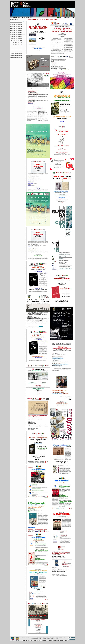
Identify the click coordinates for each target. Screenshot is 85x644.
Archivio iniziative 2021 (17, 28)
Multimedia (58, 6)
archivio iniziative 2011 (17, 47)
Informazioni (47, 6)
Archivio (36, 3)
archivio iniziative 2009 (17, 51)
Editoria (46, 3)
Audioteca (36, 4)
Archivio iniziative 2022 (17, 26)
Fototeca (46, 5)
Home (67, 6)
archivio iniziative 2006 (17, 57)
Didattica (36, 6)
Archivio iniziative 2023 (17, 24)
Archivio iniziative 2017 (17, 37)
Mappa (73, 17)
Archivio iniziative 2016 (17, 39)
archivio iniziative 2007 (17, 55)
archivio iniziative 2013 (17, 43)
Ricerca (67, 4)
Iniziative (57, 3)
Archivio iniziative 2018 (17, 35)
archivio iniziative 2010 (17, 49)
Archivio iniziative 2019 (17, 33)
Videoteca (68, 5)
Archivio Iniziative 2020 (17, 30)
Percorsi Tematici (70, 3)
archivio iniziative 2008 (17, 53)
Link (56, 5)
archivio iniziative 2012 (17, 45)
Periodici (46, 4)
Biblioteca (36, 5)
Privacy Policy (25, 640)
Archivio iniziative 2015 (17, 41)
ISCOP (56, 4)
